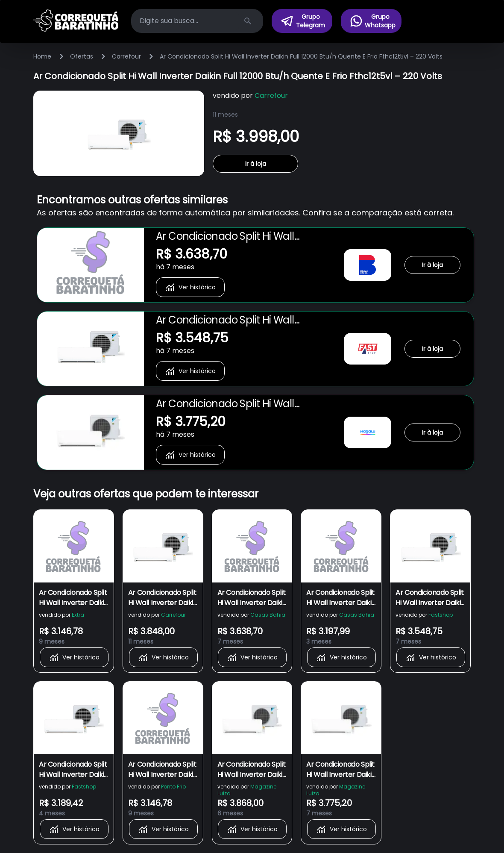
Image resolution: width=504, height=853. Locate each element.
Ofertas (82, 56)
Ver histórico (190, 287)
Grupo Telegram (303, 21)
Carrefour (126, 56)
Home (42, 56)
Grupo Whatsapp (372, 21)
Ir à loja (256, 164)
